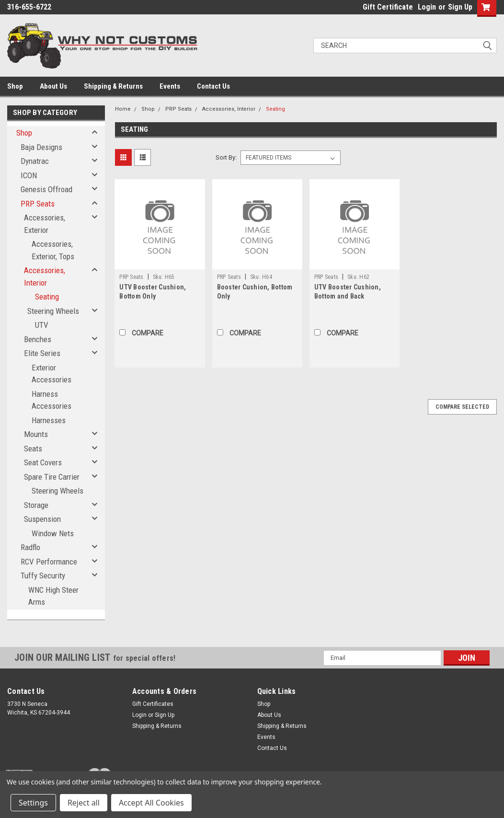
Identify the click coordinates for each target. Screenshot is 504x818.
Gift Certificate (388, 7)
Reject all (84, 803)
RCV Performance (49, 562)
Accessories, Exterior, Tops (53, 250)
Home (123, 109)
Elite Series (42, 353)
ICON (29, 175)
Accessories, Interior (45, 277)
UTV (42, 325)
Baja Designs (41, 147)
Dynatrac (35, 161)
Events (170, 86)
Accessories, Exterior (45, 224)
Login (427, 7)
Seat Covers (43, 462)
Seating (47, 297)
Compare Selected (462, 407)
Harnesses (49, 420)
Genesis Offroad (46, 189)
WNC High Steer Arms (53, 596)
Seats (33, 449)
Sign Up (460, 7)
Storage (36, 505)
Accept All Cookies (151, 803)
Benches (38, 339)
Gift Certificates (153, 704)
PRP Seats (38, 204)
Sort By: (226, 157)
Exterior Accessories (52, 374)
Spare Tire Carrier (52, 477)
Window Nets (53, 533)
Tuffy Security (43, 576)
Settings (33, 803)
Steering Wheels (53, 311)
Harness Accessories (52, 400)
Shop (15, 86)
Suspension (42, 519)
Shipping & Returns (113, 86)
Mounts (36, 434)
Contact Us (213, 86)
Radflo (30, 547)
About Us (53, 86)
